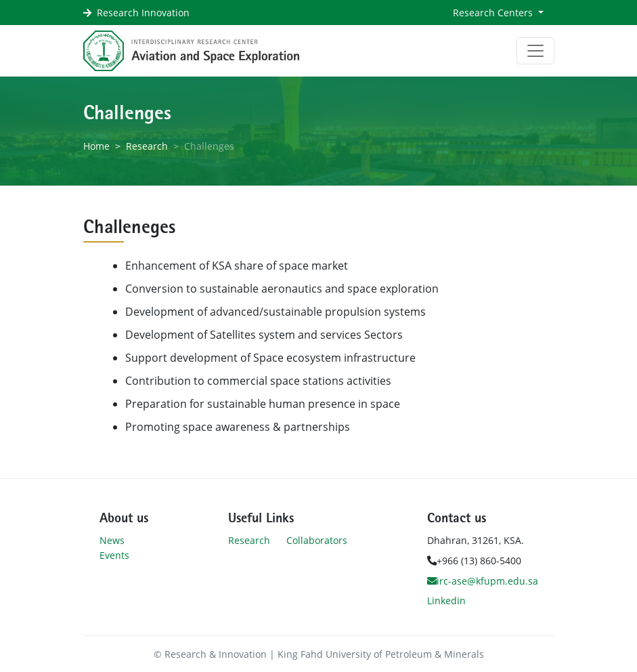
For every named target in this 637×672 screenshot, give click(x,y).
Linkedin (446, 601)
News (112, 540)
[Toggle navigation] (535, 51)
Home (96, 146)
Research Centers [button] (494, 13)
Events (114, 555)
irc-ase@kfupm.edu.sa (483, 581)
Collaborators (317, 540)
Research (147, 146)
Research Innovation (143, 13)
